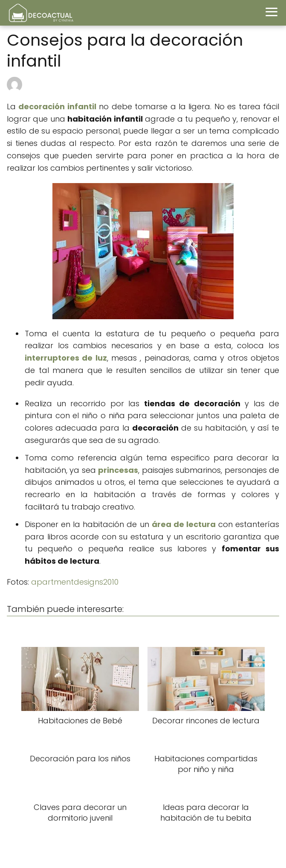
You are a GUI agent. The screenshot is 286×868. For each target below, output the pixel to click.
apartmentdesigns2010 (75, 582)
